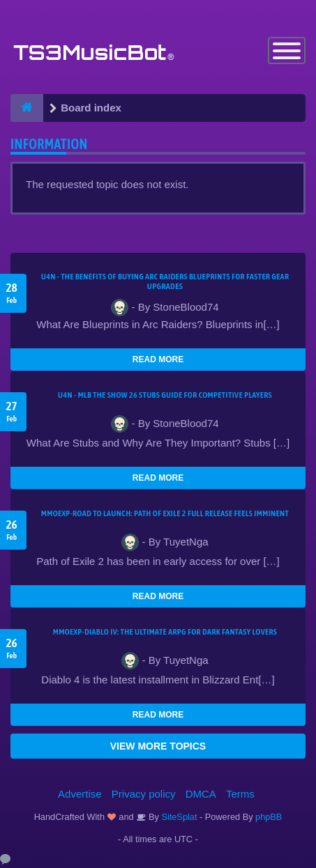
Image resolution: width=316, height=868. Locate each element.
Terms (240, 794)
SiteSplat (178, 817)
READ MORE (158, 359)
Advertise (80, 794)
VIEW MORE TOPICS (158, 746)
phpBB (269, 817)
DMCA (201, 794)
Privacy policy (144, 794)
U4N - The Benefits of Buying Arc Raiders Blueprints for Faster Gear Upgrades (165, 281)
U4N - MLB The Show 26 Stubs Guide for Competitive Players (165, 395)
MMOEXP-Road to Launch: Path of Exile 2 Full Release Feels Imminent (165, 513)
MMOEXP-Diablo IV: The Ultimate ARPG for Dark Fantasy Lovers (165, 632)
